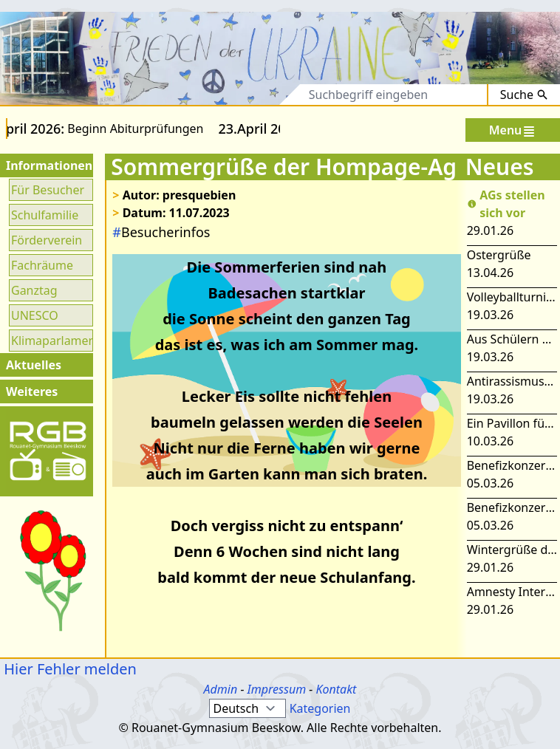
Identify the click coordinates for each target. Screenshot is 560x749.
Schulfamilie (45, 215)
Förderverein (47, 240)
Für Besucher (48, 190)
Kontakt (336, 689)
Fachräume (42, 265)
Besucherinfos (161, 232)
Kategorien (320, 708)
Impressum (277, 689)
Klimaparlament (51, 341)
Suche (524, 95)
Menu (513, 130)
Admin (221, 689)
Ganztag (34, 290)
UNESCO (35, 315)
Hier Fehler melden (68, 669)
